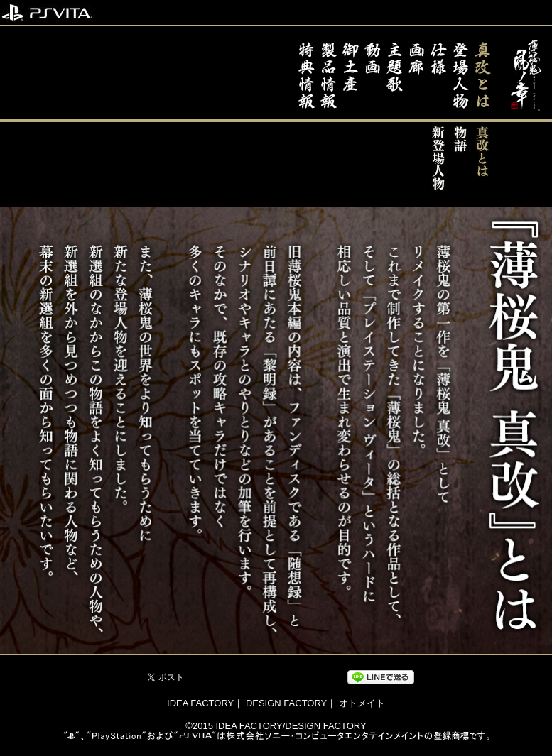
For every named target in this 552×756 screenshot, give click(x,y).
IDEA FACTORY (200, 703)
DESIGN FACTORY (286, 703)
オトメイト (362, 703)
